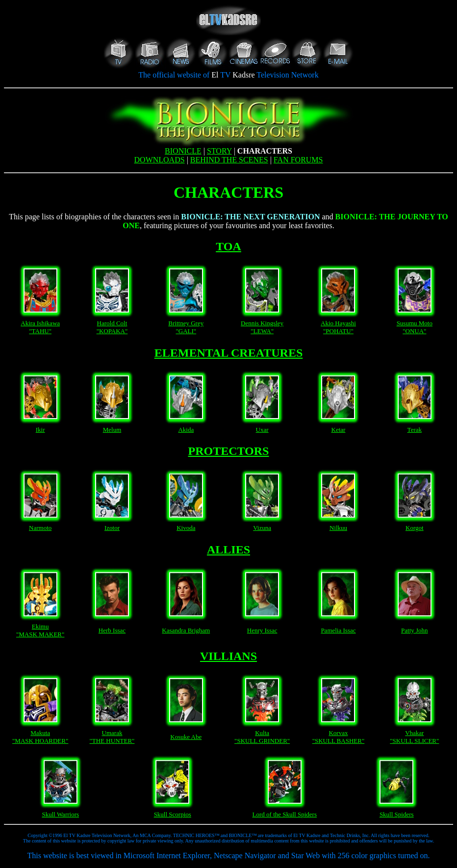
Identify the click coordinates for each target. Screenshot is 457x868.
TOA (228, 246)
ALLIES (228, 550)
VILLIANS (228, 656)
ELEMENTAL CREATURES (229, 353)
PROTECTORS (229, 451)
